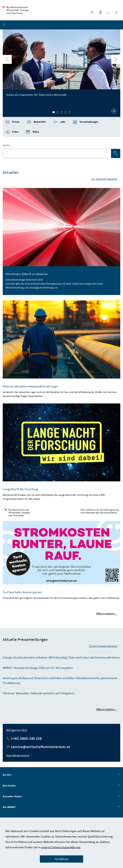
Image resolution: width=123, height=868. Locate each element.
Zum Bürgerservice (20, 757)
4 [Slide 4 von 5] (66, 113)
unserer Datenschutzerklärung (61, 847)
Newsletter (36, 123)
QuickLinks (61, 787)
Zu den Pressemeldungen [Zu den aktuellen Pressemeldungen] (105, 647)
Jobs (60, 123)
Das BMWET (61, 808)
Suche (6, 146)
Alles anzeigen (107, 614)
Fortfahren (61, 859)
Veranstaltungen (86, 123)
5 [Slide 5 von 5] (70, 113)
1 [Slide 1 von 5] (54, 113)
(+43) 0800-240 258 (26, 739)
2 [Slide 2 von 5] (58, 113)
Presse (12, 123)
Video (32, 133)
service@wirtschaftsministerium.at (40, 748)
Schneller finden (61, 797)
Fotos (12, 133)
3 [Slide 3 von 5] (62, 113)
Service (61, 776)
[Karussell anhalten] (114, 112)
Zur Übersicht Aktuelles (106, 180)
